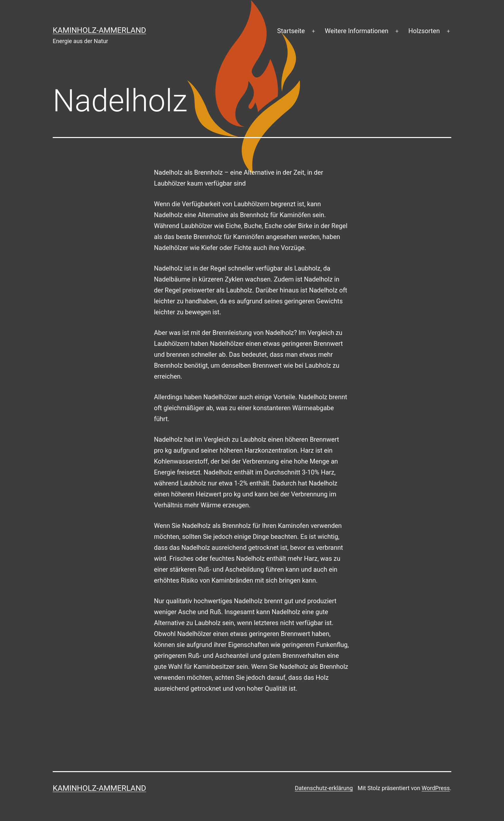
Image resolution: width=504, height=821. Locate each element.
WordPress (436, 788)
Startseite (291, 31)
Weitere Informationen (357, 31)
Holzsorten (424, 31)
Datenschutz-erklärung (324, 788)
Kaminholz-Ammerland (99, 30)
